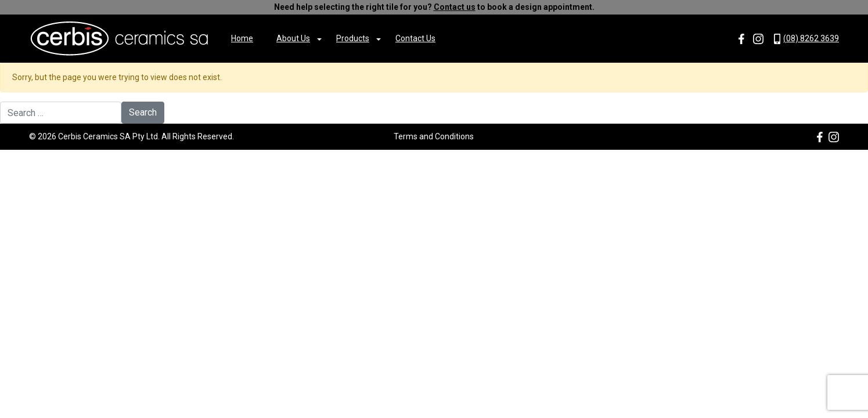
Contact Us (415, 38)
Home (242, 38)
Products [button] (353, 38)
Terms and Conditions (434, 136)
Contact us (455, 7)
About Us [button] (293, 38)
